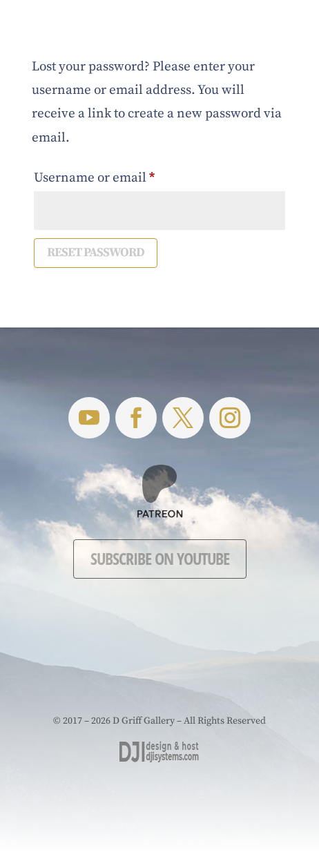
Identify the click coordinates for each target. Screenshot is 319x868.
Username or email (121, 175)
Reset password (96, 252)
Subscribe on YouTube (160, 558)
